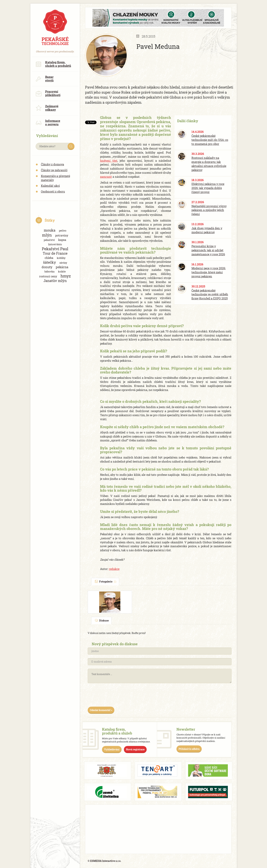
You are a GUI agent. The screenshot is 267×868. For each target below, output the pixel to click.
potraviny (62, 235)
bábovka (49, 271)
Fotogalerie (106, 582)
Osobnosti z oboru (53, 191)
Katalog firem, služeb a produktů (53, 64)
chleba (49, 258)
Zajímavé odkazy (47, 108)
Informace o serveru (48, 122)
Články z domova (52, 164)
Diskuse (102, 620)
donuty (47, 267)
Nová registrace (135, 749)
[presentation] (115, 696)
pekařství (49, 240)
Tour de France (55, 253)
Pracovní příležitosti (48, 93)
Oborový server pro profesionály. (55, 50)
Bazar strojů (45, 79)
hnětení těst (109, 161)
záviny (63, 263)
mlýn (47, 235)
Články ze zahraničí (54, 170)
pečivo (63, 231)
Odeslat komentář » (101, 710)
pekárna (62, 267)
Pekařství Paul (55, 249)
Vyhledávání (112, 749)
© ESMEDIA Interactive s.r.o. (104, 861)
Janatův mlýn (55, 281)
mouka (50, 230)
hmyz (66, 276)
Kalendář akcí (50, 186)
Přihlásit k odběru (189, 749)
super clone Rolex (116, 92)
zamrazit (106, 177)
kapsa (62, 240)
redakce (114, 569)
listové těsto (55, 244)
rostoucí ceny (48, 276)
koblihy (61, 258)
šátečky (49, 262)
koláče (62, 271)
